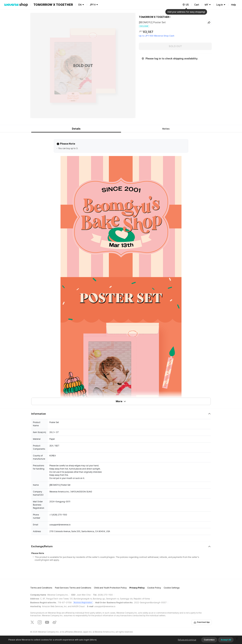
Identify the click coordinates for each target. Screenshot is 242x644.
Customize (209, 640)
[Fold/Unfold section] (121, 414)
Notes (166, 129)
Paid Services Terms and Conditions (73, 588)
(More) (93, 640)
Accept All (226, 640)
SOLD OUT (175, 46)
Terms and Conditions (41, 588)
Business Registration (83, 603)
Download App (202, 622)
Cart (197, 5)
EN (80, 5)
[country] (186, 5)
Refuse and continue (187, 640)
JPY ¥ (93, 5)
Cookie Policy (154, 588)
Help (234, 5)
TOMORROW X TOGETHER (154, 17)
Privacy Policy (137, 588)
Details (76, 129)
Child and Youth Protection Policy (110, 588)
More (121, 401)
